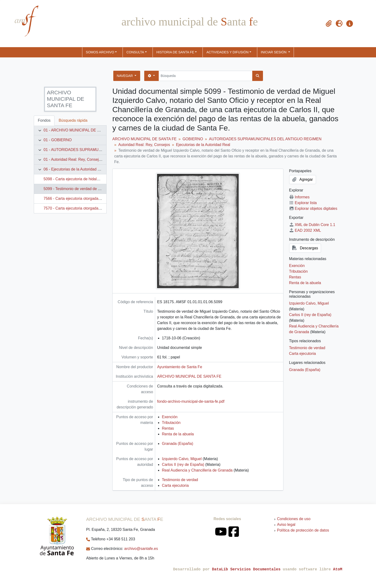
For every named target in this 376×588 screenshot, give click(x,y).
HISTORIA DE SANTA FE (175, 52)
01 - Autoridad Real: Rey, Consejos (73, 159)
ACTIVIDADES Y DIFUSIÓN (227, 52)
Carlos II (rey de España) (183, 465)
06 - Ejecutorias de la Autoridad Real (74, 169)
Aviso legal (286, 525)
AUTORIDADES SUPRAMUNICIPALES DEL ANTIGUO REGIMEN (265, 139)
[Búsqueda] (205, 76)
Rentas (168, 428)
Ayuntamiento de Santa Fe (180, 367)
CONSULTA (135, 52)
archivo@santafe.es (141, 549)
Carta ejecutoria (175, 485)
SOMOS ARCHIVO (100, 52)
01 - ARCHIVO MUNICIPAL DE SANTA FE (79, 130)
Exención (170, 417)
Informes (299, 197)
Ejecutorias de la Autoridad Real (203, 145)
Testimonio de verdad (180, 480)
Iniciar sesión (274, 52)
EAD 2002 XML (305, 230)
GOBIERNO (193, 139)
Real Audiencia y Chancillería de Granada (197, 470)
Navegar (125, 76)
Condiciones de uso (294, 519)
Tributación (171, 423)
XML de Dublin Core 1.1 (312, 225)
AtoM (338, 569)
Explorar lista (303, 203)
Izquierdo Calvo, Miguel (182, 459)
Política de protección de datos (303, 530)
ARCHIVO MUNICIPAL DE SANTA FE (144, 139)
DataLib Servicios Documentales (246, 569)
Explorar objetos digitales (313, 209)
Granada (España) (178, 444)
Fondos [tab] (44, 120)
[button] (329, 24)
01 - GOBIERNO (58, 140)
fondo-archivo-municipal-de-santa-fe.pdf (191, 401)
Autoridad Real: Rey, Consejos (144, 145)
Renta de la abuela (178, 434)
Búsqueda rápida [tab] (73, 120)
